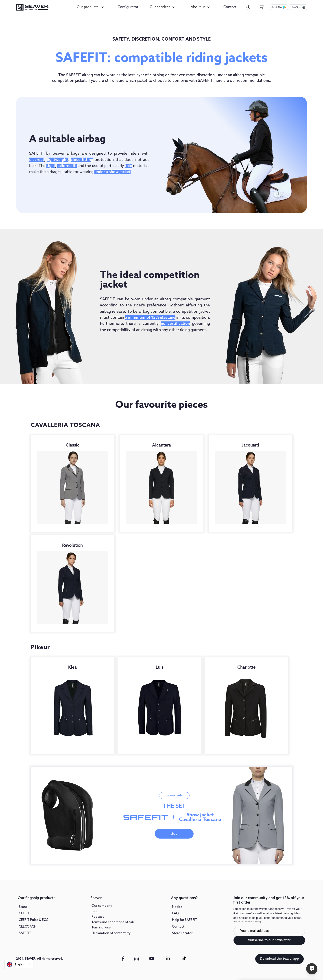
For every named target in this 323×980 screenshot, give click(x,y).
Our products (88, 7)
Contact (178, 927)
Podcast (98, 917)
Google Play (277, 7)
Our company (102, 906)
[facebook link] (123, 958)
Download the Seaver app (279, 959)
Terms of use (101, 928)
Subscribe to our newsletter (269, 940)
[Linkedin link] (168, 958)
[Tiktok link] (184, 958)
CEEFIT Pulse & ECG (34, 920)
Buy (174, 834)
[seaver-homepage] (32, 7)
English (16, 965)
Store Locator (182, 933)
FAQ (175, 913)
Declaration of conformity (111, 933)
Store (23, 907)
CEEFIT (24, 913)
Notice (177, 907)
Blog (95, 911)
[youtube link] (152, 961)
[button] (91, 7)
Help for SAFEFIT (185, 920)
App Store (296, 7)
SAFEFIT (25, 933)
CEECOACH (28, 927)
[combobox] (19, 964)
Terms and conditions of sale (113, 922)
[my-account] (248, 7)
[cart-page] (261, 7)
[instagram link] (137, 959)
